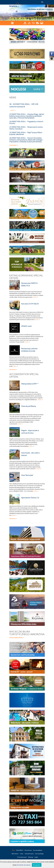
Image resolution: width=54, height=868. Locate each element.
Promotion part (22, 857)
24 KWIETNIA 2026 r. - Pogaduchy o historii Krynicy (26, 122)
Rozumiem (37, 865)
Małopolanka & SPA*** (30, 384)
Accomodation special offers (24, 375)
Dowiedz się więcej (24, 865)
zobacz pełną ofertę (16, 638)
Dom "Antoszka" (27, 475)
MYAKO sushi (26, 326)
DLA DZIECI (20, 850)
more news (13, 145)
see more (12, 369)
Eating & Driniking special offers (26, 277)
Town (22, 854)
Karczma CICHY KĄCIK (30, 304)
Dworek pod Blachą (29, 406)
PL (42, 2)
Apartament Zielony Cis (30, 498)
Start (14, 850)
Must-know (28, 850)
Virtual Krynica (29, 854)
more (12, 110)
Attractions (15, 854)
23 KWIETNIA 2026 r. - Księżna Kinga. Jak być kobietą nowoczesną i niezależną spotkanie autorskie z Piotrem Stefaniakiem (27, 116)
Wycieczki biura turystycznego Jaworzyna (27, 633)
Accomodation (38, 850)
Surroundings (39, 854)
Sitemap (31, 857)
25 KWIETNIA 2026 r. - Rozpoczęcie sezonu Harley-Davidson (26, 128)
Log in (36, 857)
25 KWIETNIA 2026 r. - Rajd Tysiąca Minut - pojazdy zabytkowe (26, 133)
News (13, 97)
